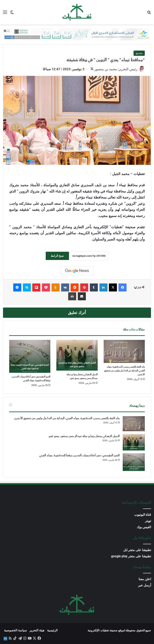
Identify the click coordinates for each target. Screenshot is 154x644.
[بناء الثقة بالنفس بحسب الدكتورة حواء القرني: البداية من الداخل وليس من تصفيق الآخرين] (124, 352)
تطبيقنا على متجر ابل (137, 550)
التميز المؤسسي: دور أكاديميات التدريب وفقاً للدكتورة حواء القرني (31, 379)
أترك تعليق (77, 313)
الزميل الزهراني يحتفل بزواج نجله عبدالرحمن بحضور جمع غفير (82, 377)
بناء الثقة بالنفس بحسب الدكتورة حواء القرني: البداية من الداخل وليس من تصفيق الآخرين (124, 371)
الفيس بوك (144, 527)
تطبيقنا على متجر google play (131, 556)
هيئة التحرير (37, 630)
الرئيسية (52, 630)
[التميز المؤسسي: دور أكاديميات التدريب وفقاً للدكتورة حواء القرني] (30, 356)
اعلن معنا (145, 579)
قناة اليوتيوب (143, 515)
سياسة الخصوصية (15, 630)
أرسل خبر (144, 585)
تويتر (148, 521)
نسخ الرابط (57, 256)
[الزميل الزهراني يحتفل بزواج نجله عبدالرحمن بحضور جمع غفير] (77, 355)
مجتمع (139, 53)
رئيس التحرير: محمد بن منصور (116, 69)
